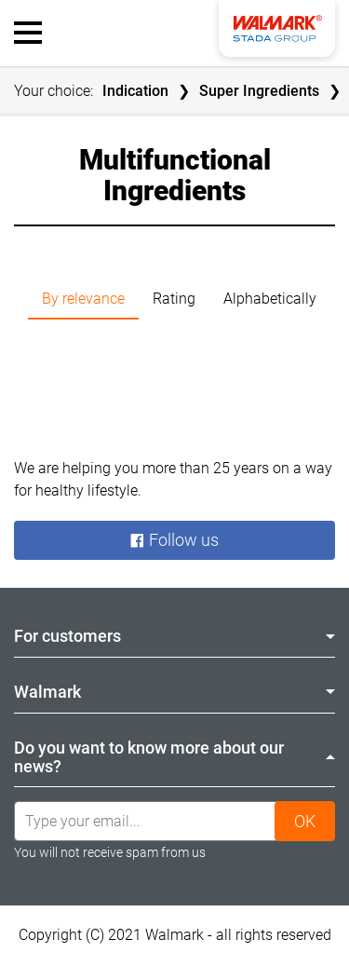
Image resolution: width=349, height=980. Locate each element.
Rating (174, 299)
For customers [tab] (174, 636)
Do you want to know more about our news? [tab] (174, 757)
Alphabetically (270, 299)
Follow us (174, 540)
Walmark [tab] (174, 692)
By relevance (83, 299)
